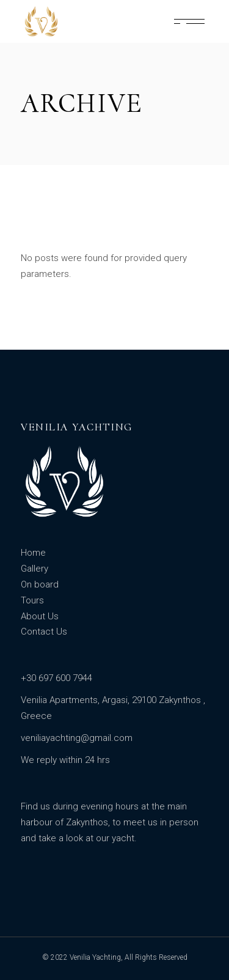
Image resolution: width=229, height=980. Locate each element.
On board (40, 584)
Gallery (35, 569)
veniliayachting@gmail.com (77, 738)
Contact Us (44, 632)
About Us (40, 616)
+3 (26, 678)
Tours (32, 600)
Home (33, 553)
